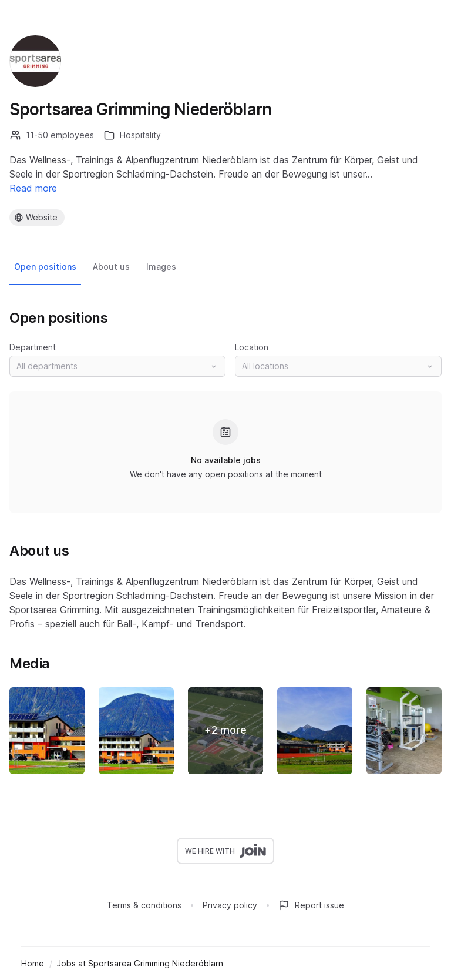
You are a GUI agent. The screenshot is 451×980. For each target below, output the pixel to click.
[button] (117, 366)
